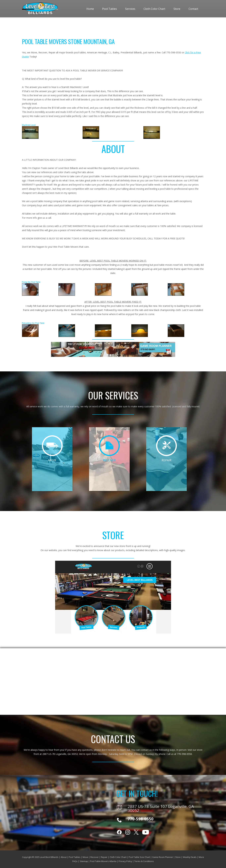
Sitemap (84, 861)
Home (90, 9)
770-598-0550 (184, 754)
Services (130, 9)
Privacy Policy (125, 861)
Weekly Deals (190, 857)
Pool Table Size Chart (139, 857)
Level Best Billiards (49, 857)
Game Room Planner (163, 857)
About (64, 857)
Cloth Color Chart (154, 9)
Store (177, 9)
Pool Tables (110, 9)
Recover (95, 857)
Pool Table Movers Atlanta (103, 861)
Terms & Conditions (144, 861)
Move (85, 857)
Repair (104, 857)
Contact (193, 9)
